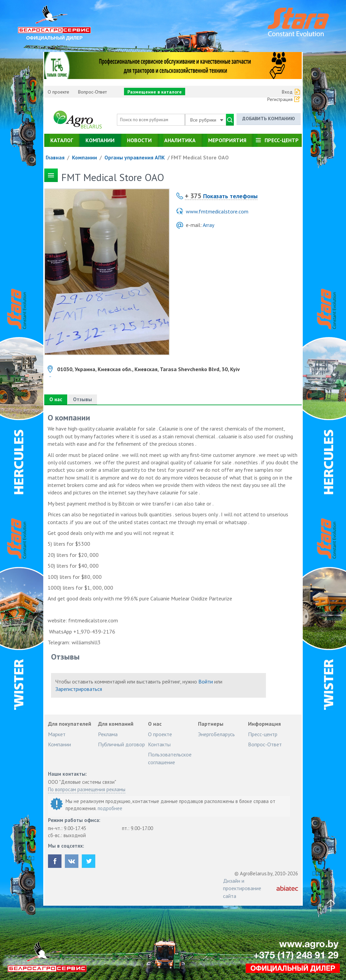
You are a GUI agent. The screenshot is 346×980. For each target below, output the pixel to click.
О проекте (58, 92)
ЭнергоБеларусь (216, 734)
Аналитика (180, 140)
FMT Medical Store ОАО (200, 157)
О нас (56, 399)
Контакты (159, 744)
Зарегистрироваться (79, 689)
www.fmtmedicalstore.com (217, 211)
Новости (139, 140)
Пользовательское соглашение (170, 758)
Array (208, 225)
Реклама (108, 734)
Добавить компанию (269, 119)
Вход (287, 92)
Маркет (57, 734)
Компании (100, 140)
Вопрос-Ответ (92, 92)
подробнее (110, 808)
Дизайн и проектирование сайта (242, 888)
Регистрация (280, 99)
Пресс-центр (282, 140)
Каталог (62, 140)
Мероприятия (227, 140)
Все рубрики (207, 120)
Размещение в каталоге (155, 92)
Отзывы (82, 399)
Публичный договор (121, 744)
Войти (206, 681)
